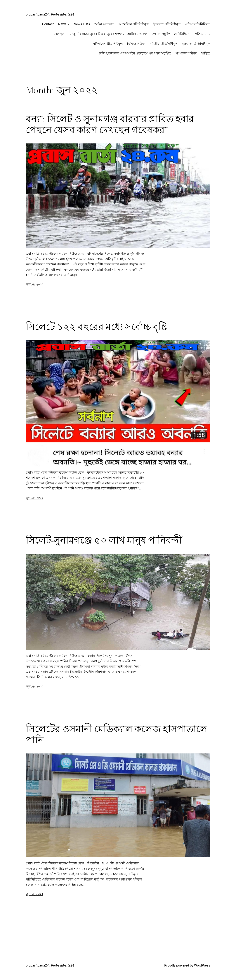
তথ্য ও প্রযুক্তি (161, 34)
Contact (48, 24)
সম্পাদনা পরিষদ (186, 53)
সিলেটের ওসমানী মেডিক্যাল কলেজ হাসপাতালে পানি (117, 734)
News (62, 24)
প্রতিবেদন (201, 34)
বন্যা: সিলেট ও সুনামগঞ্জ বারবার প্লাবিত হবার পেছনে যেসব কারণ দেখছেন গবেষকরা (110, 124)
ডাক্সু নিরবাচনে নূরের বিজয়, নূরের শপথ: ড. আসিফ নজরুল (109, 34)
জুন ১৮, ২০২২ (35, 284)
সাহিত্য (206, 53)
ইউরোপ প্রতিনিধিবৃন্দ (167, 24)
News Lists (82, 24)
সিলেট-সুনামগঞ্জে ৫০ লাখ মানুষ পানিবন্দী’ (105, 540)
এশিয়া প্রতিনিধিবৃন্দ (198, 24)
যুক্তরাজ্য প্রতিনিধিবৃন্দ (196, 43)
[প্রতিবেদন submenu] (209, 34)
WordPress (202, 965)
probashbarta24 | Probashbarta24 (50, 14)
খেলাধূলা (59, 34)
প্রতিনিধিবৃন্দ (182, 34)
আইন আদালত (104, 24)
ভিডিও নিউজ (136, 43)
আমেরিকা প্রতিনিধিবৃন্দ (134, 24)
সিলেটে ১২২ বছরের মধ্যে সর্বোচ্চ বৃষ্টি (96, 327)
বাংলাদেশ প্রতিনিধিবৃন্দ (108, 43)
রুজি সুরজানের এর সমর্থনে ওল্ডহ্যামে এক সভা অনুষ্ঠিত (135, 53)
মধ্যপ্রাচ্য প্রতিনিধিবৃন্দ (163, 43)
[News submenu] (68, 24)
